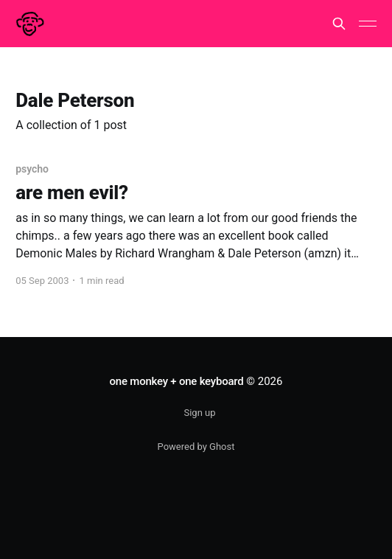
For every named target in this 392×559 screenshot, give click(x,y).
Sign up (199, 413)
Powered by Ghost (196, 447)
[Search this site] (339, 24)
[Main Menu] (368, 24)
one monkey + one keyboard (177, 381)
